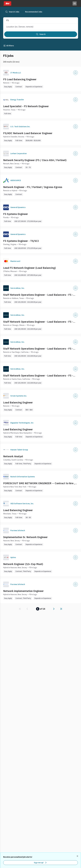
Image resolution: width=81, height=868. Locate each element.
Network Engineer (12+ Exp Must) (23, 564)
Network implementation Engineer (23, 591)
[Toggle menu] (75, 3)
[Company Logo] (6, 73)
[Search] (41, 34)
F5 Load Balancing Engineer (20, 79)
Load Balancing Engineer (18, 402)
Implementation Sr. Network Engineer (25, 537)
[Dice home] (7, 3)
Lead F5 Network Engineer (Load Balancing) (30, 268)
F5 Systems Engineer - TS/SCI (21, 241)
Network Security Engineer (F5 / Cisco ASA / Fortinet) (35, 160)
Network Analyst (13, 456)
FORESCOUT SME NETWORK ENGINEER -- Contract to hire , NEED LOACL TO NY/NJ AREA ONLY (39, 483)
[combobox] (38, 20)
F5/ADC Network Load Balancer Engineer (28, 133)
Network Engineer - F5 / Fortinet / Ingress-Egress (33, 187)
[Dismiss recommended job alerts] (78, 856)
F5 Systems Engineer (16, 214)
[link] (20, 609)
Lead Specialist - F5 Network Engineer (26, 106)
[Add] (75, 73)
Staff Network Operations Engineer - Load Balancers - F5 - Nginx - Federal (38, 295)
